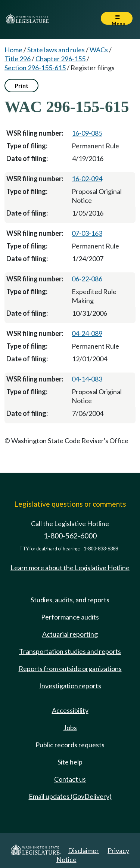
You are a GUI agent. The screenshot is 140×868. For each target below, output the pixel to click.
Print (21, 85)
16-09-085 (87, 133)
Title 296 (18, 59)
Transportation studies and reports (70, 651)
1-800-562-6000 (70, 536)
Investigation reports (70, 686)
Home (13, 50)
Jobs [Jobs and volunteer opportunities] (70, 728)
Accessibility (70, 710)
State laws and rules (56, 50)
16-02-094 (87, 179)
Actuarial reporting (70, 634)
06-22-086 (87, 279)
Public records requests (70, 745)
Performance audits (70, 617)
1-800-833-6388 (101, 549)
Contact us (70, 779)
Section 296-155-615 (35, 68)
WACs (99, 50)
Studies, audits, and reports (70, 600)
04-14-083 (87, 379)
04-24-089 (87, 333)
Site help (70, 762)
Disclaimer (83, 850)
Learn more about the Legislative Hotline (70, 568)
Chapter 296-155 (60, 59)
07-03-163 (87, 233)
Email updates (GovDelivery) (70, 796)
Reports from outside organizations (70, 668)
